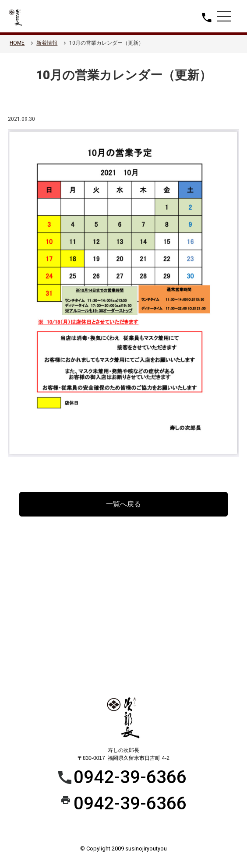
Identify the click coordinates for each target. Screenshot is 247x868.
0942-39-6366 (130, 777)
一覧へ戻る (123, 504)
